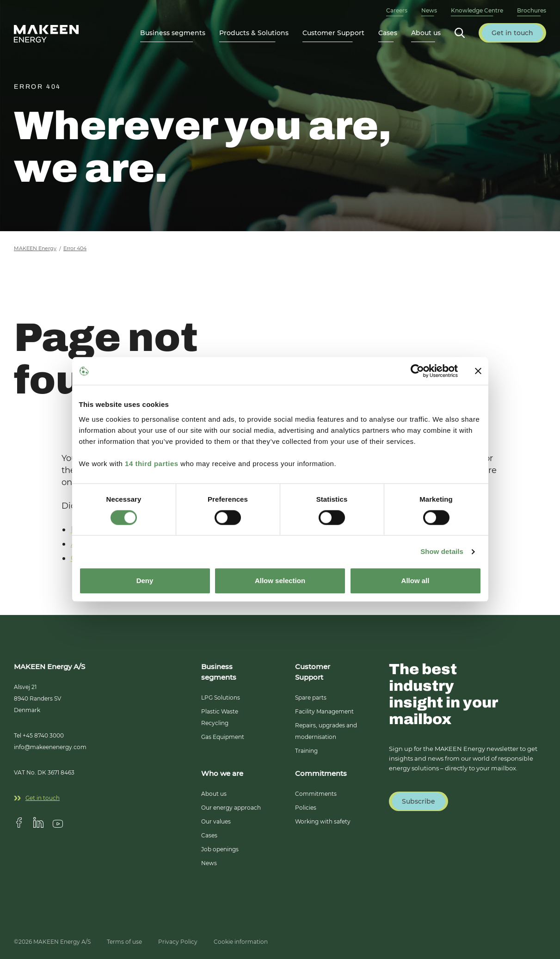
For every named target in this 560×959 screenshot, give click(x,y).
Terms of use (124, 942)
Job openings (220, 849)
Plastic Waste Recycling (220, 717)
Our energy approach (231, 808)
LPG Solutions (221, 698)
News (429, 10)
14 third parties (152, 464)
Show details (442, 551)
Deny (145, 581)
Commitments (316, 794)
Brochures (532, 10)
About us (214, 794)
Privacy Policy (178, 942)
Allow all (415, 581)
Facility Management (324, 711)
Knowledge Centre (477, 10)
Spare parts (311, 698)
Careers (397, 10)
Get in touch (37, 798)
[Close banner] (478, 371)
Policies (306, 808)
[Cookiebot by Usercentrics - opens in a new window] (417, 371)
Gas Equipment (223, 737)
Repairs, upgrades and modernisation (326, 731)
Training (306, 751)
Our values (216, 821)
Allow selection (280, 581)
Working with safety (323, 821)
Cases (388, 33)
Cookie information (241, 942)
